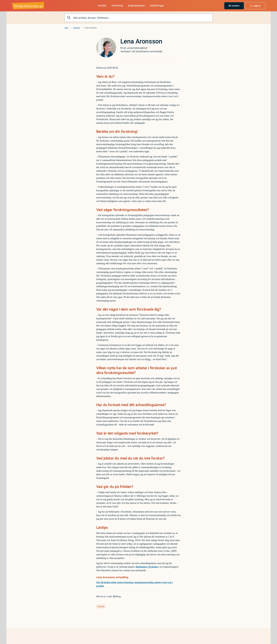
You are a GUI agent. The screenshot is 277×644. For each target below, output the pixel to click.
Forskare (76, 28)
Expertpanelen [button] (136, 5)
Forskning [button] (117, 5)
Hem (66, 28)
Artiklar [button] (102, 5)
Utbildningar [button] (157, 5)
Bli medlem (234, 6)
